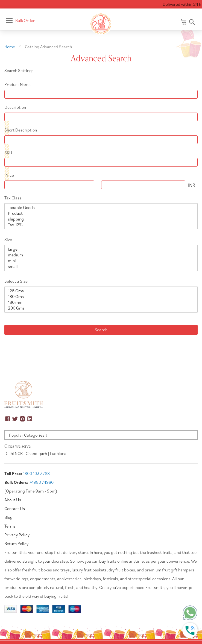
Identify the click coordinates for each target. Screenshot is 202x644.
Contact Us (15, 508)
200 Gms (99, 308)
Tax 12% (99, 225)
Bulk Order (25, 20)
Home (10, 47)
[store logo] (101, 24)
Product (99, 213)
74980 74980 (41, 482)
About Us (13, 500)
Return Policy (16, 543)
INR (192, 185)
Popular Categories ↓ (28, 435)
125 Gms (99, 291)
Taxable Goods (99, 207)
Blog (8, 517)
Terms (10, 526)
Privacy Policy (17, 535)
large (99, 249)
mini (99, 261)
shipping (99, 219)
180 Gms (99, 297)
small (99, 266)
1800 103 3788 (36, 473)
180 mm (99, 302)
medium (99, 255)
